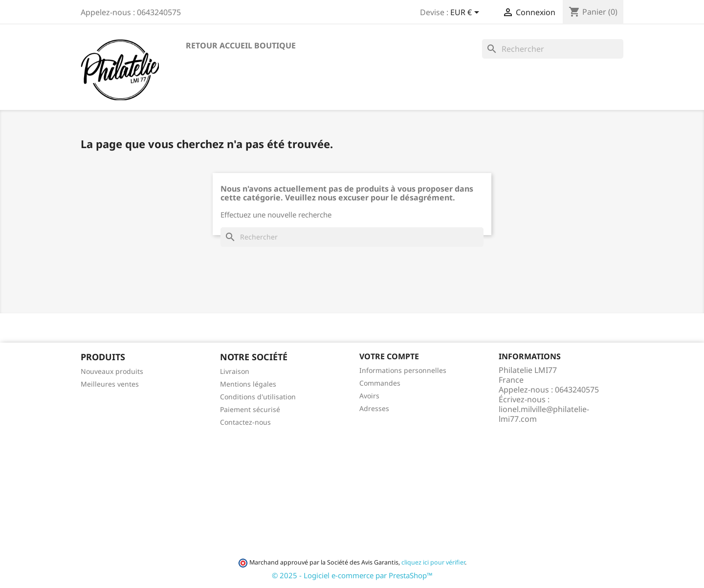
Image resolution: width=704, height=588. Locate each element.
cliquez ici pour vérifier (433, 562)
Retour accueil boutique (241, 45)
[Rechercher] (553, 49)
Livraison (235, 371)
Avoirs (369, 396)
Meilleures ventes (110, 384)
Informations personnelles (403, 370)
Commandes (380, 383)
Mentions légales (248, 384)
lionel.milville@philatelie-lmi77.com (544, 414)
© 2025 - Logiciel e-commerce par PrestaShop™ (352, 575)
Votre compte (389, 356)
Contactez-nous (245, 422)
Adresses (374, 408)
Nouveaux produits (112, 371)
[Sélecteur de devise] (466, 13)
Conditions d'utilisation (258, 397)
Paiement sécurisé (250, 409)
